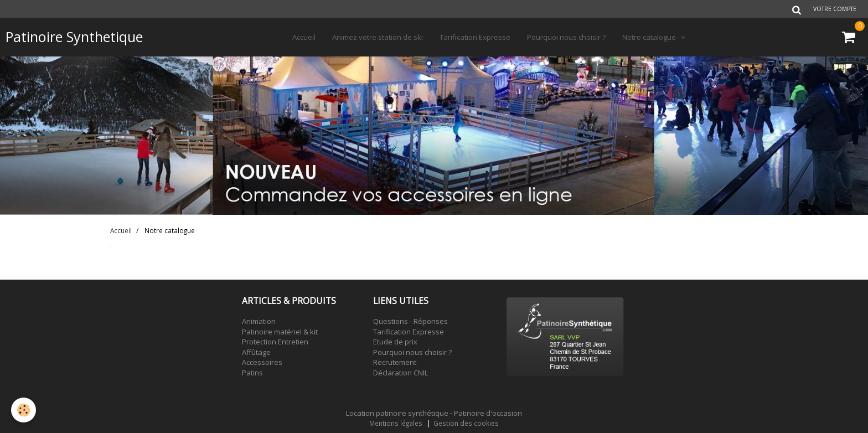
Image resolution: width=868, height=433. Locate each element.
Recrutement (395, 362)
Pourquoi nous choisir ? (566, 37)
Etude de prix (395, 342)
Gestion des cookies (466, 423)
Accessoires (262, 362)
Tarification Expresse (475, 37)
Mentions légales (396, 423)
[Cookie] (24, 410)
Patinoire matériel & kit (280, 332)
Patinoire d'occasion (488, 413)
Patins (252, 373)
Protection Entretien (275, 342)
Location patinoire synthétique (397, 413)
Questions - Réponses (410, 321)
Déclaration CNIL (401, 373)
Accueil (304, 37)
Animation (259, 321)
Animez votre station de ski (378, 37)
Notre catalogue (650, 37)
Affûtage (256, 352)
